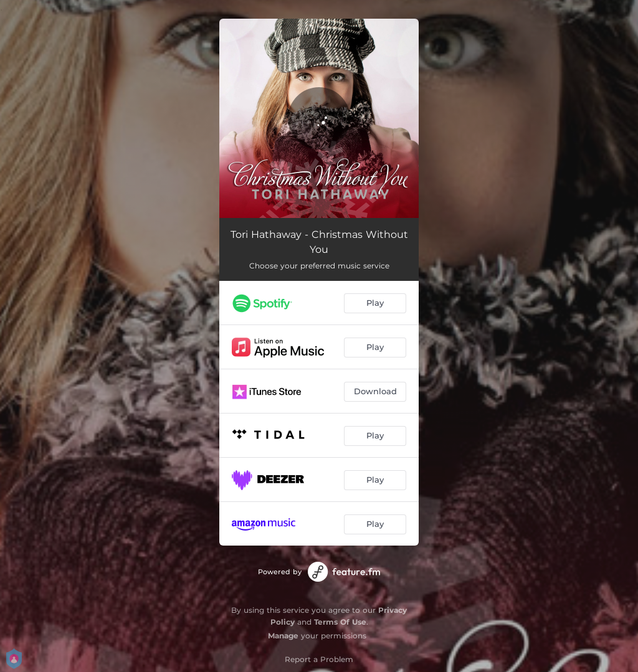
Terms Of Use (340, 622)
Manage (283, 636)
